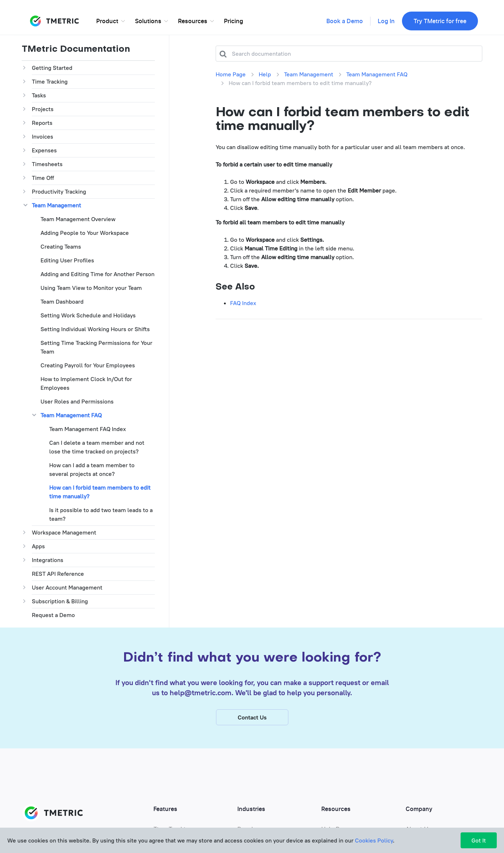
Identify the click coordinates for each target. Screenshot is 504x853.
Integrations (48, 560)
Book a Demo (345, 21)
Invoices (43, 136)
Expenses (44, 150)
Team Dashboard (62, 301)
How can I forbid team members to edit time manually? (100, 492)
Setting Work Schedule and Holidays (88, 315)
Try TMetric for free (440, 21)
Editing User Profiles (67, 260)
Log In (386, 21)
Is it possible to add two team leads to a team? (101, 514)
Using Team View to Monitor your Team (91, 288)
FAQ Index (243, 303)
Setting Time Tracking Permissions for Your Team (96, 347)
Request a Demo (53, 615)
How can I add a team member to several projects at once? (92, 469)
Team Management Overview (78, 219)
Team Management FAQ (71, 415)
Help (265, 74)
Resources (193, 21)
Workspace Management (64, 532)
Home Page (231, 74)
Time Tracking (50, 81)
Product (107, 21)
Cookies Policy (374, 840)
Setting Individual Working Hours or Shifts (95, 329)
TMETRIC (54, 21)
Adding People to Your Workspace (85, 233)
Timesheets (47, 164)
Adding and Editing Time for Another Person (98, 274)
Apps (38, 546)
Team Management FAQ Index (88, 429)
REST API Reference (58, 574)
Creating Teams (61, 246)
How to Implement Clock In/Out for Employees (86, 383)
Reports (42, 123)
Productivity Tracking (59, 191)
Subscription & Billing (60, 601)
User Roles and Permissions (77, 401)
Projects (43, 109)
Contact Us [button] (252, 718)
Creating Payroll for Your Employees (88, 365)
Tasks (39, 95)
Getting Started (52, 68)
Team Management (56, 205)
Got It (479, 840)
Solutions (148, 21)
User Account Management (67, 587)
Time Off (43, 178)
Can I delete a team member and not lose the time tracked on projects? (97, 447)
